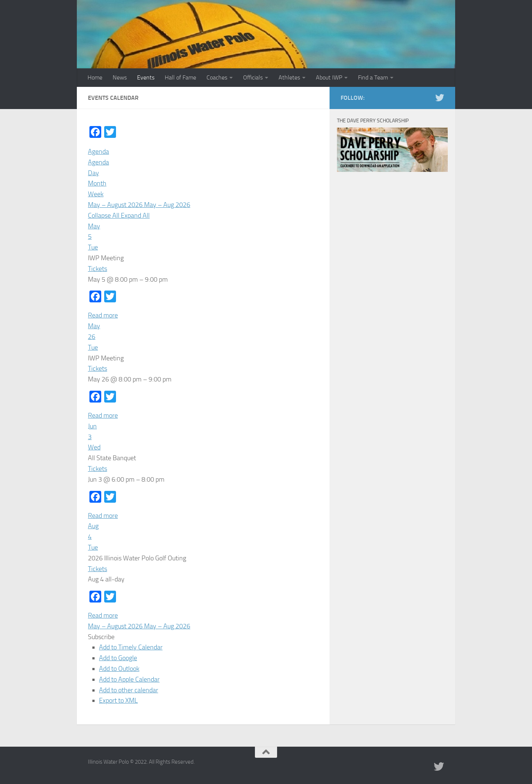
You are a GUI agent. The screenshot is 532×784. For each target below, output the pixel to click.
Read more (103, 315)
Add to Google (118, 658)
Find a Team (373, 77)
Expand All (135, 215)
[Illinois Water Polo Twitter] (440, 98)
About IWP (329, 77)
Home (95, 77)
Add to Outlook (119, 669)
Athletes (289, 77)
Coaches (217, 77)
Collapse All (104, 215)
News (120, 77)
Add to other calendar (129, 690)
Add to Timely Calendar (131, 647)
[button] (101, 637)
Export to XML (118, 700)
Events (146, 77)
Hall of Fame (180, 77)
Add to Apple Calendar (129, 679)
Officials (253, 77)
